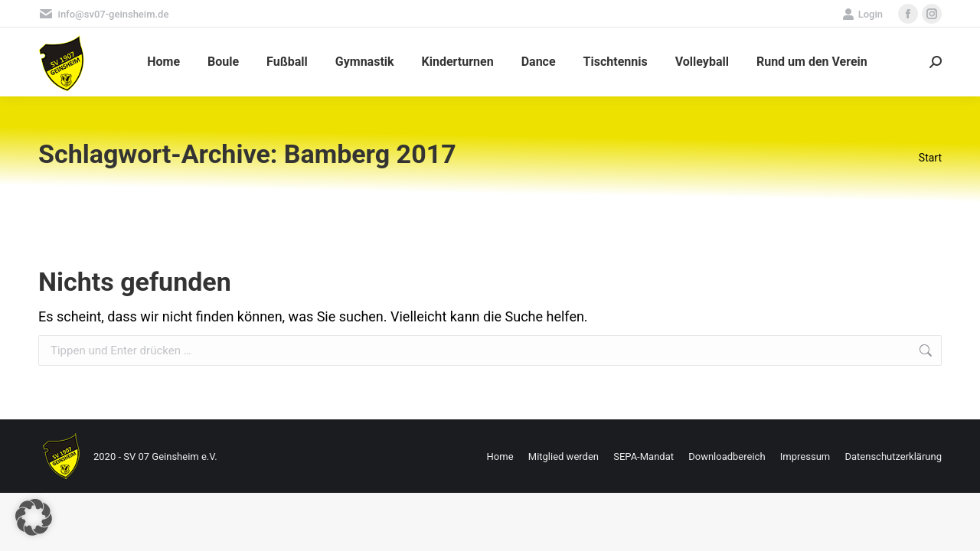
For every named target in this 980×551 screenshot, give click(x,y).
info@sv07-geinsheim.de (103, 14)
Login (862, 14)
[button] (34, 517)
